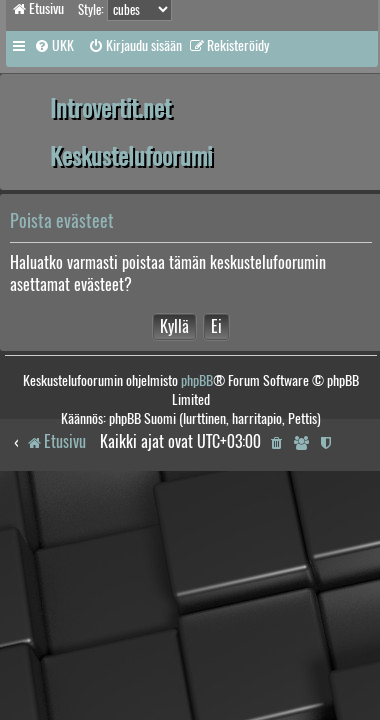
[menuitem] (54, 46)
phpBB (197, 380)
